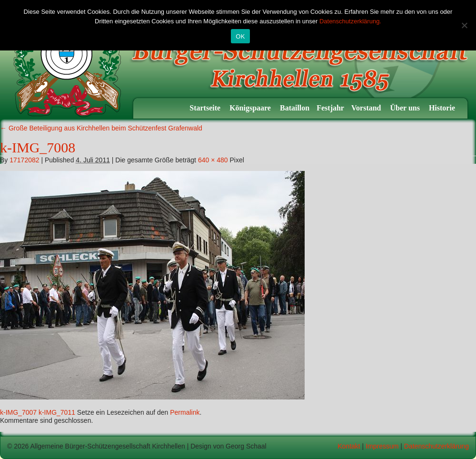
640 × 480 (213, 160)
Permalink (185, 412)
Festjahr (330, 108)
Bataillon (295, 108)
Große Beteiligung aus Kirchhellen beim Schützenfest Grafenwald (101, 128)
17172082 (24, 160)
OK (240, 36)
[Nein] (464, 25)
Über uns (406, 108)
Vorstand (367, 108)
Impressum (382, 446)
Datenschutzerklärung (436, 446)
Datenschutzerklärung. (350, 21)
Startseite (206, 108)
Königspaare (251, 108)
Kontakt (349, 446)
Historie (443, 108)
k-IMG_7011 (57, 412)
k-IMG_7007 (18, 412)
